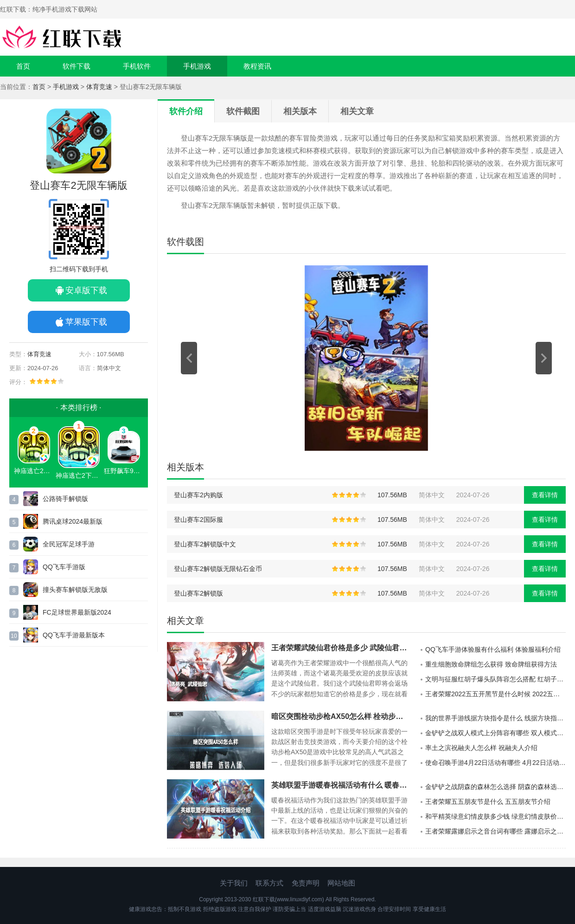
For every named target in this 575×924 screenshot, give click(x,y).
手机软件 (137, 66)
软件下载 (77, 66)
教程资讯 (257, 66)
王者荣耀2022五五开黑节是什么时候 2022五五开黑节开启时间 (495, 694)
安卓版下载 (86, 290)
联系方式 (269, 883)
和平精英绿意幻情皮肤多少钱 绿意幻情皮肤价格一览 (495, 816)
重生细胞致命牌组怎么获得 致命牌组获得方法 (491, 664)
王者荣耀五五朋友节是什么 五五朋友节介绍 (488, 802)
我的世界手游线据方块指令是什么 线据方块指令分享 (495, 718)
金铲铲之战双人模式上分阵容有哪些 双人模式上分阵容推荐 (495, 733)
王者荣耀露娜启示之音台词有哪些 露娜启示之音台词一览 (495, 831)
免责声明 (306, 883)
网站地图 (341, 883)
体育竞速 (99, 87)
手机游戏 (197, 66)
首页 (23, 66)
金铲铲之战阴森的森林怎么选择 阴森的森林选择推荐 (495, 787)
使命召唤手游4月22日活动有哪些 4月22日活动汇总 (495, 763)
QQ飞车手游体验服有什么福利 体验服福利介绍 (493, 649)
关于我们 (234, 883)
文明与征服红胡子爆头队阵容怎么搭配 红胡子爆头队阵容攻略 (495, 679)
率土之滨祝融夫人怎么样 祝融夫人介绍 (481, 748)
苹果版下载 (86, 322)
